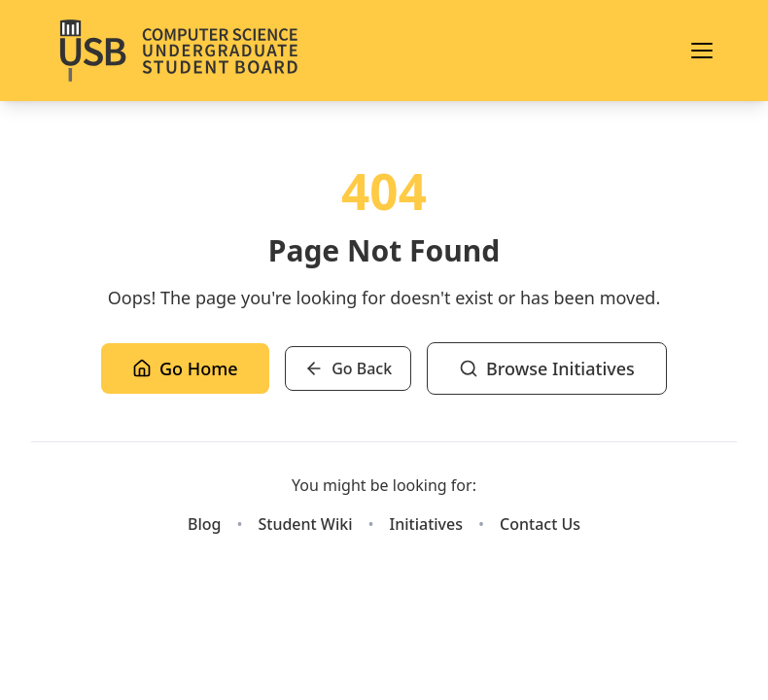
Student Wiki (305, 524)
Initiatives (426, 524)
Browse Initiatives (547, 368)
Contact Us (540, 524)
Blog (204, 524)
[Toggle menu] (702, 50)
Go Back (348, 368)
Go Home (185, 368)
